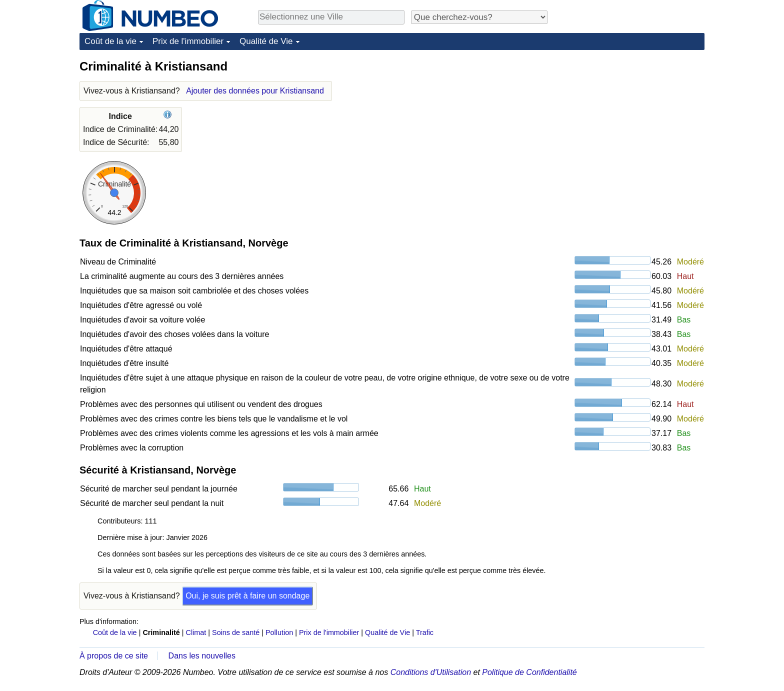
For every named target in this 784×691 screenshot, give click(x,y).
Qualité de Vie (266, 41)
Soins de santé (236, 632)
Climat (196, 632)
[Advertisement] (629, 121)
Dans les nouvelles (202, 656)
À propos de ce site (114, 656)
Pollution (279, 632)
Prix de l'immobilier (188, 41)
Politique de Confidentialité (529, 672)
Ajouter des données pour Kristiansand (255, 91)
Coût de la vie (110, 41)
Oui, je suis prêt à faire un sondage (247, 596)
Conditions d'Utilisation (431, 672)
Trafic (425, 632)
